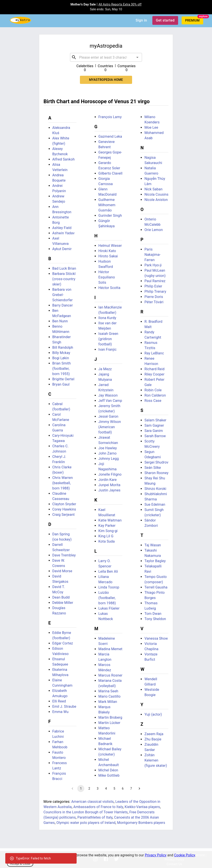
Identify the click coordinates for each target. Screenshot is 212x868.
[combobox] (106, 57)
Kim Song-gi (108, 531)
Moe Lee (151, 127)
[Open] (137, 57)
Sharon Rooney (156, 473)
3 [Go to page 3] (98, 789)
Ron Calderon (155, 395)
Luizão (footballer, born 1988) (107, 598)
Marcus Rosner (110, 675)
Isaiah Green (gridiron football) (108, 339)
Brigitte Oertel (63, 379)
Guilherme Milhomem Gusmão (107, 205)
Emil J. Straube (64, 706)
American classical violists (93, 802)
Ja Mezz (105, 369)
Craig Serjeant (64, 515)
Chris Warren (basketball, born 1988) (63, 483)
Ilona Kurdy (107, 318)
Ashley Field (62, 228)
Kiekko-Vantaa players (142, 807)
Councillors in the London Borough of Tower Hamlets (86, 812)
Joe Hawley (108, 448)
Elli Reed (59, 701)
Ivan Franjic (108, 349)
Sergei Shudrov (156, 462)
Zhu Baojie (153, 739)
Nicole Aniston (156, 200)
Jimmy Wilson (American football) (110, 427)
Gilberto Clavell (110, 173)
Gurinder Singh (110, 216)
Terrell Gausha (156, 587)
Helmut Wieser (110, 246)
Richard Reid (154, 369)
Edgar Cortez (63, 643)
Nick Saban (153, 189)
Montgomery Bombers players (141, 823)
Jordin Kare (108, 480)
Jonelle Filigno (110, 474)
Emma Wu (61, 712)
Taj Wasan (153, 545)
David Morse (62, 571)
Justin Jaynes (109, 490)
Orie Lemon (154, 230)
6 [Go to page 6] (123, 789)
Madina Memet (110, 649)
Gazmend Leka (110, 136)
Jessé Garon (108, 416)
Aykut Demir (62, 249)
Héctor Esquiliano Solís (107, 277)
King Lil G (106, 536)
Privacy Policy (156, 855)
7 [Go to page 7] (131, 789)
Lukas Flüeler (109, 608)
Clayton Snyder (64, 504)
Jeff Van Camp (110, 401)
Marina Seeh (108, 691)
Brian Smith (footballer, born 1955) (62, 369)
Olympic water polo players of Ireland (86, 823)
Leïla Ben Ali (108, 571)
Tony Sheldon (155, 619)
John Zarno (108, 453)
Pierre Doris (154, 297)
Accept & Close (20, 864)
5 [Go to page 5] (114, 789)
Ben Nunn (60, 321)
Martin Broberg (110, 717)
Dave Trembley (64, 555)
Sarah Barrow (155, 436)
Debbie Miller (63, 603)
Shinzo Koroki (155, 489)
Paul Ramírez (155, 281)
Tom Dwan (153, 614)
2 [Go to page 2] (89, 789)
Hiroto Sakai (108, 256)
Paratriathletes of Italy (95, 817)
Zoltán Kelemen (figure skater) (156, 760)
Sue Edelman (155, 504)
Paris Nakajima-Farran (152, 255)
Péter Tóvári (154, 302)
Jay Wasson (108, 395)
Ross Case (153, 401)
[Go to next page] (139, 789)
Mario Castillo (110, 696)
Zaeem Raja (154, 734)
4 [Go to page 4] (106, 789)
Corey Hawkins (64, 509)
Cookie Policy (185, 855)
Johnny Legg (109, 459)
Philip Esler (153, 286)
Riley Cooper (154, 374)
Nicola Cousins (156, 194)
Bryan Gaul (61, 384)
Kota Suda (107, 541)
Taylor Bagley (155, 561)
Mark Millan (108, 702)
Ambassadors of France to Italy (98, 807)
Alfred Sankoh (64, 159)
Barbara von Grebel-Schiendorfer (63, 295)
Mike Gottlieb (109, 775)
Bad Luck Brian (64, 268)
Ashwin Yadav (64, 233)
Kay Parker (107, 526)
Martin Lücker (109, 723)
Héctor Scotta (109, 288)
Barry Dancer (63, 305)
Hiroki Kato (107, 251)
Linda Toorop (109, 587)
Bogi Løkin (61, 358)
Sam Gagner (154, 425)
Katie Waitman (110, 520)
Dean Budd (61, 597)
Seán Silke (153, 468)
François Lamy (110, 117)
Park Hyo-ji (153, 265)
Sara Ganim (154, 431)
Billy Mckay (61, 353)
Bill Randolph (63, 347)
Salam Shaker (155, 420)
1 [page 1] (81, 789)
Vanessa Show (156, 638)
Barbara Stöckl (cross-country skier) (64, 279)
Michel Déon (108, 770)
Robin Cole (153, 390)
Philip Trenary (155, 291)
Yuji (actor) (153, 714)
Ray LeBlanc (154, 353)
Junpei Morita (109, 485)
